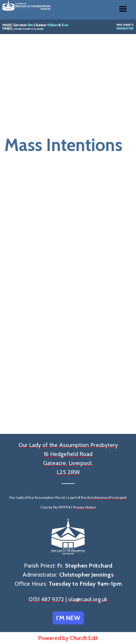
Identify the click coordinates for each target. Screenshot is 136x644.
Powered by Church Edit (68, 638)
